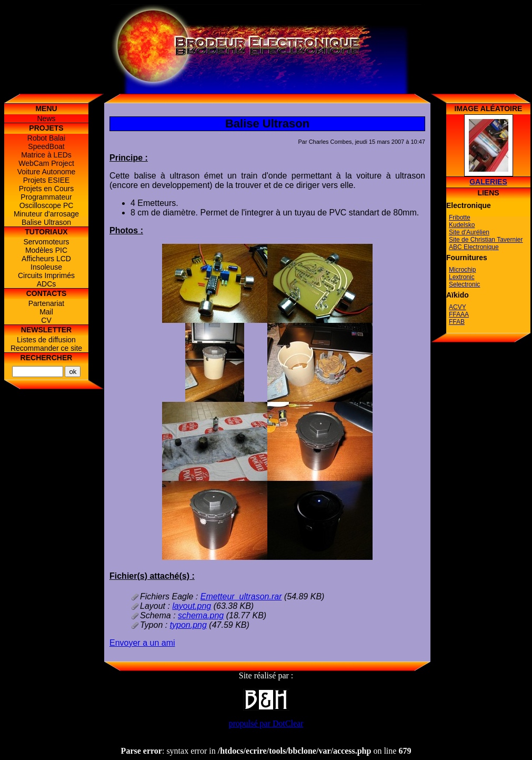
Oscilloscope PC (47, 205)
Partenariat (46, 303)
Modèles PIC (46, 250)
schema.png (201, 615)
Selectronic (464, 284)
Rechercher (47, 358)
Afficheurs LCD (46, 259)
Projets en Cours (46, 189)
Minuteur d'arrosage (46, 214)
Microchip (462, 270)
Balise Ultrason (46, 222)
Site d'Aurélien (469, 232)
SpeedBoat (46, 146)
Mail (46, 312)
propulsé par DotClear (266, 723)
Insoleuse (46, 267)
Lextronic (462, 277)
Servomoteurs (46, 242)
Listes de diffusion (46, 340)
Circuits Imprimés (46, 275)
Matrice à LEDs (46, 155)
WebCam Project (46, 163)
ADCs (47, 284)
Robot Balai (46, 138)
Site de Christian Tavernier (486, 240)
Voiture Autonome (47, 172)
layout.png (192, 606)
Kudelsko (462, 225)
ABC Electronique (474, 247)
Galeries (488, 182)
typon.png (188, 625)
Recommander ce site (46, 348)
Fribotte (460, 218)
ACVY (458, 307)
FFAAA (459, 314)
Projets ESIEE (47, 180)
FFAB (457, 322)
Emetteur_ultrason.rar (241, 596)
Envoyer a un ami (142, 643)
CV (46, 320)
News (46, 119)
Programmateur (46, 197)
